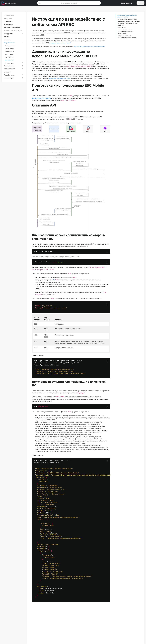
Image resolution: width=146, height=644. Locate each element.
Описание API (122, 28)
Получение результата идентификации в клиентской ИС (128, 37)
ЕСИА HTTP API (9, 49)
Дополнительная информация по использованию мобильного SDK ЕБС (129, 20)
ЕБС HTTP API (9, 57)
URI (54, 280)
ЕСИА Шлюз (8, 22)
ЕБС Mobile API (9, 60)
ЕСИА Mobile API (10, 51)
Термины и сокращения (12, 27)
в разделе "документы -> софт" (60, 43)
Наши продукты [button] (128, 3)
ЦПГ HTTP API (9, 54)
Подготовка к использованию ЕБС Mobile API (128, 24)
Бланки (6, 37)
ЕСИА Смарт (8, 25)
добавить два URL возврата (41, 98)
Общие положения (10, 46)
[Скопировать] (107, 252)
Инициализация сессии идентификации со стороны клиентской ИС (126, 32)
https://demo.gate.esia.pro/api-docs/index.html (89, 47)
